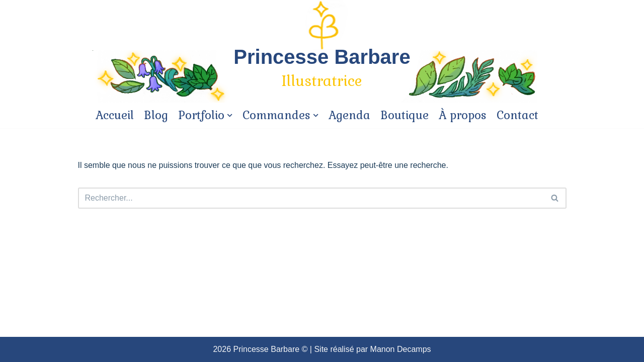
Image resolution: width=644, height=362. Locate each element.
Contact (517, 115)
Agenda (349, 115)
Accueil (115, 115)
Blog (156, 115)
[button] (555, 198)
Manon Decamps (401, 349)
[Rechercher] (555, 198)
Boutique (405, 115)
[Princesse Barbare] (322, 69)
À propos (463, 115)
